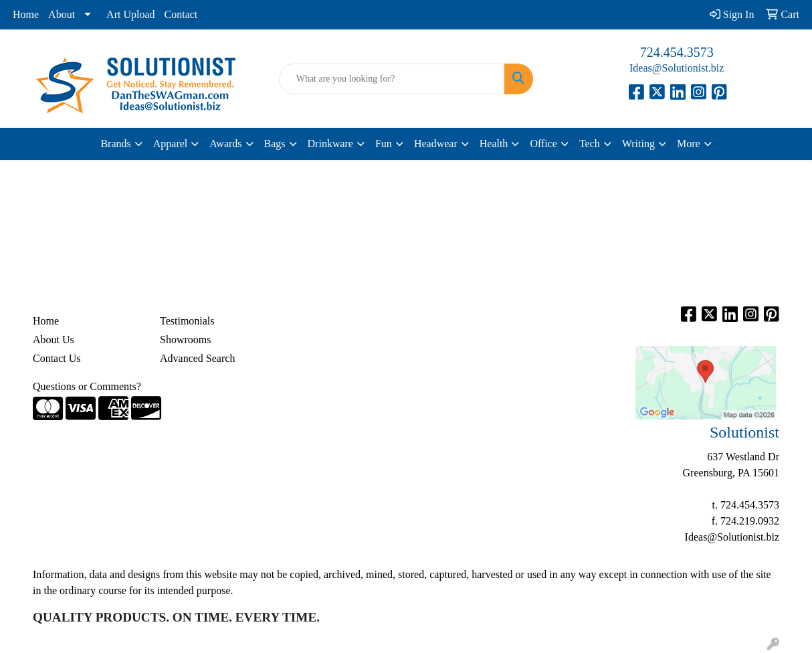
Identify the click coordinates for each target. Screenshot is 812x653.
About (62, 14)
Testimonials (187, 321)
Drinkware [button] (330, 144)
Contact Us (57, 358)
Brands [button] (115, 144)
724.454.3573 (677, 52)
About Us (54, 340)
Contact (181, 14)
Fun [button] (384, 144)
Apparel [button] (171, 144)
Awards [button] (225, 144)
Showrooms (185, 340)
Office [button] (543, 144)
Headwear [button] (436, 144)
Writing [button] (638, 144)
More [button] (689, 144)
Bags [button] (275, 144)
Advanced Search (197, 358)
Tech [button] (590, 144)
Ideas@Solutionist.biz (677, 68)
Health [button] (494, 144)
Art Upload (130, 14)
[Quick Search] (392, 79)
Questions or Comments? (87, 386)
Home (26, 14)
